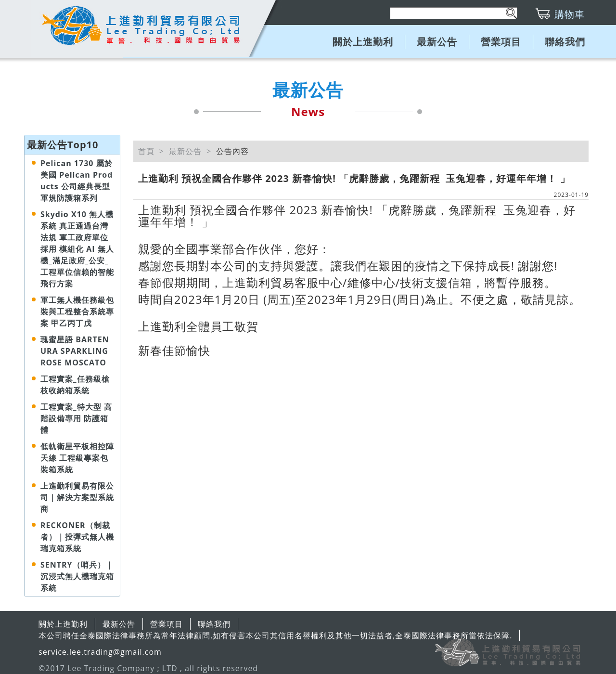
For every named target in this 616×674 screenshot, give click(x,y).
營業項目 (501, 42)
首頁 (146, 151)
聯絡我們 (565, 42)
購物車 (570, 14)
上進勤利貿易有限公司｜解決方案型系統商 (77, 497)
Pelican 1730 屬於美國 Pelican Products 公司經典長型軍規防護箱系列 (77, 181)
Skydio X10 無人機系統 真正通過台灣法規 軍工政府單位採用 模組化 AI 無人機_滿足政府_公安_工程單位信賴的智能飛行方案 (77, 249)
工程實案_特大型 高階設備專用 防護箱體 (76, 418)
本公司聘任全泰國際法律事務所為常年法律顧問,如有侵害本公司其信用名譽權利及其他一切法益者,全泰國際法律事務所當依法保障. (275, 635)
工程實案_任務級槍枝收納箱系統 (75, 385)
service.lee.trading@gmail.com (100, 652)
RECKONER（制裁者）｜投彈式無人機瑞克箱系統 (77, 537)
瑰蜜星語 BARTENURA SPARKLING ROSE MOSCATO (75, 351)
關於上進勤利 (363, 42)
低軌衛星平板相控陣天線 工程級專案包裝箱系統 (77, 458)
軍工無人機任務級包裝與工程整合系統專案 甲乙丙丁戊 (77, 311)
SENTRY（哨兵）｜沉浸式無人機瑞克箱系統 (77, 576)
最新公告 (437, 42)
